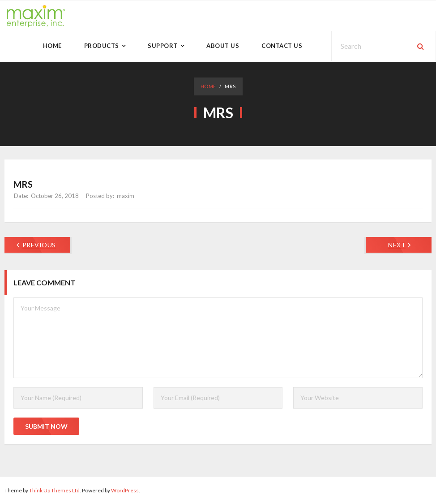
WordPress (125, 490)
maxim (126, 196)
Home (208, 86)
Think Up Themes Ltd (54, 490)
